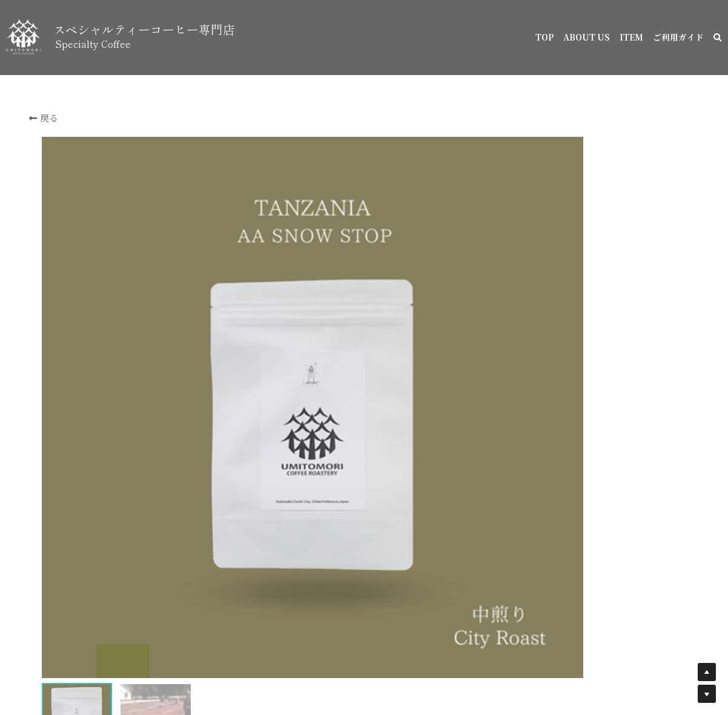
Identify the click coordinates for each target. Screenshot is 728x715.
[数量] (573, 599)
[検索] (718, 38)
